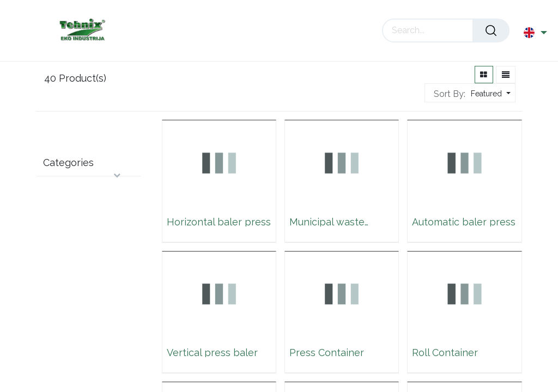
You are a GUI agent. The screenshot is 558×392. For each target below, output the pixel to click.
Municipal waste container (327, 221)
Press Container (327, 352)
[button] (489, 94)
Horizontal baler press (219, 221)
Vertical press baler (212, 352)
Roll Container (445, 352)
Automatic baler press (464, 221)
